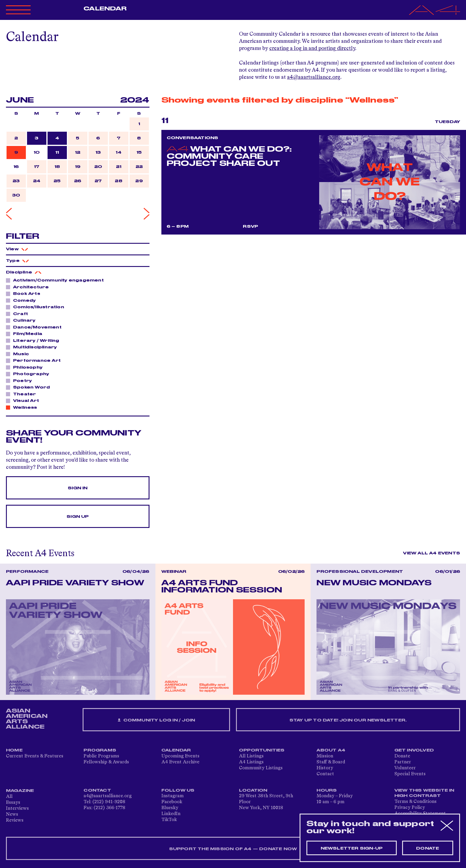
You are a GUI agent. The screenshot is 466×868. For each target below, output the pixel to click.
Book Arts (25, 293)
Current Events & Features (35, 756)
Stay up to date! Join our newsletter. (348, 720)
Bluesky (170, 808)
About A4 (331, 750)
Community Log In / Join (156, 720)
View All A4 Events (432, 553)
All (9, 797)
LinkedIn (171, 814)
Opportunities (262, 750)
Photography (29, 374)
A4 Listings (251, 762)
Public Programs (101, 756)
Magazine (20, 791)
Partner (403, 762)
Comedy (23, 300)
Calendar (105, 9)
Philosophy (26, 367)
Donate (402, 756)
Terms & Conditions (415, 802)
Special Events (410, 774)
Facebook (172, 802)
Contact (325, 774)
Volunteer (405, 768)
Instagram (173, 796)
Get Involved (414, 750)
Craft (19, 314)
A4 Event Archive (180, 762)
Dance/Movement (36, 327)
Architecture (29, 287)
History (325, 768)
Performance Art (35, 360)
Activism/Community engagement (57, 280)
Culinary (23, 320)
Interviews (17, 809)
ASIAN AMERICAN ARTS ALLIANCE (27, 719)
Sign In (78, 488)
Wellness (23, 407)
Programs (100, 750)
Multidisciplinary (33, 347)
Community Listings (261, 768)
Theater (23, 394)
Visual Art (24, 400)
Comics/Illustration (37, 307)
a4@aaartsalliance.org (314, 77)
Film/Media (26, 334)
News (12, 814)
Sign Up (78, 517)
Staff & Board (331, 762)
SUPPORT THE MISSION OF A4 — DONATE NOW (233, 849)
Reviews (15, 820)
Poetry (21, 380)
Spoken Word (30, 387)
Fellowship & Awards (106, 762)
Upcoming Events (180, 756)
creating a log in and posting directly (312, 48)
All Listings (251, 756)
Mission (325, 756)
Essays (13, 803)
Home (14, 750)
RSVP (250, 227)
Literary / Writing (35, 340)
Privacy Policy (410, 808)
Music (19, 354)
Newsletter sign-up (352, 848)
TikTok (169, 820)
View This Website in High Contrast (424, 793)
